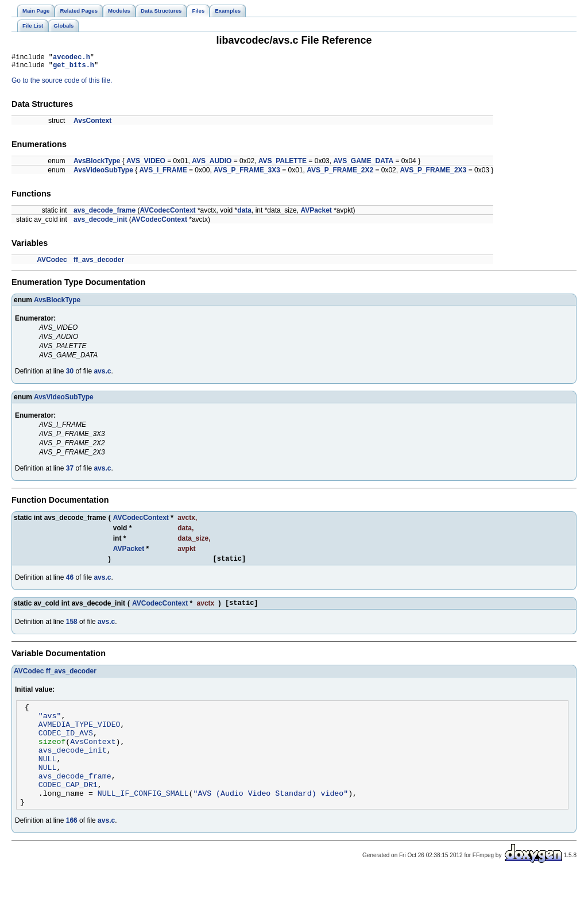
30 (70, 375)
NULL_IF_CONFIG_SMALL (143, 819)
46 (70, 583)
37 (70, 472)
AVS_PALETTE (283, 164)
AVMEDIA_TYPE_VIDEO (80, 736)
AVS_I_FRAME (163, 174)
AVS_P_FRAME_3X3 (247, 174)
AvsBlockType (97, 164)
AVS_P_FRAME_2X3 (433, 174)
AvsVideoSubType (103, 174)
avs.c (102, 375)
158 (72, 629)
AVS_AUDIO (212, 164)
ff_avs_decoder (99, 263)
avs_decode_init (100, 223)
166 (72, 848)
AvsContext (92, 124)
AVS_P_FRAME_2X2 (340, 174)
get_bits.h (73, 68)
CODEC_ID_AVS (66, 746)
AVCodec (52, 263)
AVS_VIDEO (146, 164)
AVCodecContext (167, 214)
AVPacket (316, 214)
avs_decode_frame (105, 214)
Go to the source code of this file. (62, 84)
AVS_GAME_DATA (363, 164)
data (244, 214)
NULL (48, 777)
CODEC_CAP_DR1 (68, 808)
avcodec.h (71, 58)
